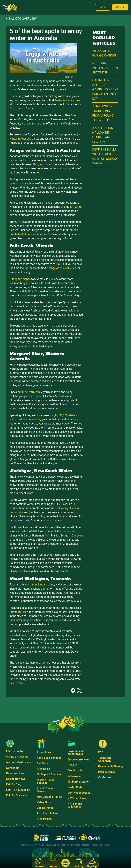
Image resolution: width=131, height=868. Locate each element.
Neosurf (72, 765)
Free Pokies (44, 819)
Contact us (105, 777)
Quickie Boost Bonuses (45, 781)
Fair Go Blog (14, 784)
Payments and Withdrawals (76, 753)
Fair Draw (43, 763)
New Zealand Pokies (49, 797)
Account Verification (19, 762)
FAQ (101, 752)
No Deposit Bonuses (49, 774)
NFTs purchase (77, 798)
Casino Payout (46, 808)
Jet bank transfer (78, 782)
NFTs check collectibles (75, 805)
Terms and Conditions (105, 759)
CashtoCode (75, 787)
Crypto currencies (78, 760)
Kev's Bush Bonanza (49, 758)
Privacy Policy (107, 772)
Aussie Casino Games (46, 790)
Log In (103, 7)
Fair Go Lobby (15, 751)
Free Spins (43, 769)
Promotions (44, 752)
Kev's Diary (13, 768)
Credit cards (75, 770)
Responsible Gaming (111, 766)
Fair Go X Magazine (18, 790)
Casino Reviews (16, 779)
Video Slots (44, 802)
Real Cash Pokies (48, 813)
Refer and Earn (15, 773)
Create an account (17, 757)
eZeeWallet (75, 776)
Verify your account (79, 793)
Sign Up (120, 7)
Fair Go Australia (16, 795)
